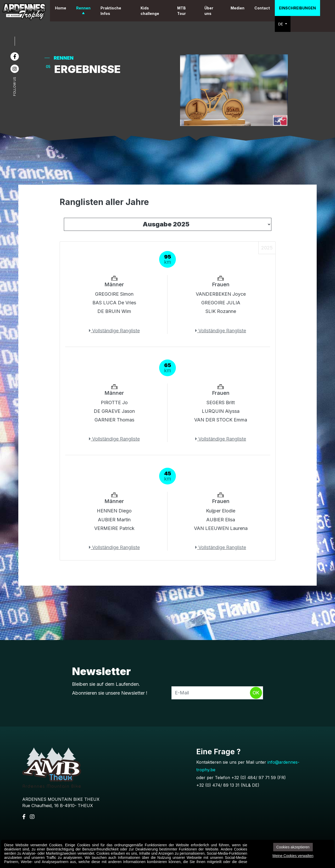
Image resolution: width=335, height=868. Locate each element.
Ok (256, 693)
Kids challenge (157, 11)
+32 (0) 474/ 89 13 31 (218, 785)
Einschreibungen (299, 8)
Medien (239, 8)
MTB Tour (186, 11)
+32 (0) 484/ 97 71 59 (254, 778)
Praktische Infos (121, 11)
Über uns (212, 11)
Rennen (94, 8)
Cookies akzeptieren (293, 847)
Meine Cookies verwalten (293, 856)
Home (71, 8)
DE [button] (283, 24)
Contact (263, 8)
